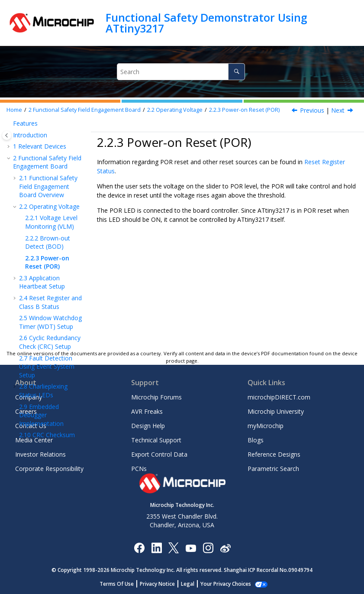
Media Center (34, 440)
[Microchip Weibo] (225, 547)
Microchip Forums (156, 397)
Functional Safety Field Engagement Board (85, 110)
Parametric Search (273, 469)
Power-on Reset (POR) (244, 110)
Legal (192, 584)
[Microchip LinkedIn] (156, 547)
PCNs (139, 469)
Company (29, 397)
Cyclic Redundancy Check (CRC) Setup (50, 296)
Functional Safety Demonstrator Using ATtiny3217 (206, 23)
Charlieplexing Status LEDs (43, 345)
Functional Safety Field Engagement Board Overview (48, 140)
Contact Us (31, 426)
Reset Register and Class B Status (50, 256)
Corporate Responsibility (49, 469)
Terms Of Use (121, 584)
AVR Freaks (147, 411)
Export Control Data (159, 454)
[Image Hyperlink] (191, 547)
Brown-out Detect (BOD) (48, 196)
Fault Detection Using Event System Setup (47, 321)
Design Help (148, 426)
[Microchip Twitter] (174, 547)
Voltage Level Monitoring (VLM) (51, 176)
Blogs (256, 440)
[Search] (237, 72)
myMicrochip (266, 426)
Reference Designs (274, 454)
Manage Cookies (226, 584)
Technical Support (156, 440)
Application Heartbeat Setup (42, 236)
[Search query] (181, 72)
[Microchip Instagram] (208, 547)
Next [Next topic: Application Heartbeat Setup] (338, 110)
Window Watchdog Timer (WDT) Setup (50, 276)
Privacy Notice (162, 584)
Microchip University (276, 411)
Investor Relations (40, 454)
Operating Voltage (175, 110)
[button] (16, 132)
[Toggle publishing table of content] (7, 135)
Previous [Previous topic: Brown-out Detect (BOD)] (312, 110)
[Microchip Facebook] (139, 547)
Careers (26, 411)
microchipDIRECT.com (279, 397)
